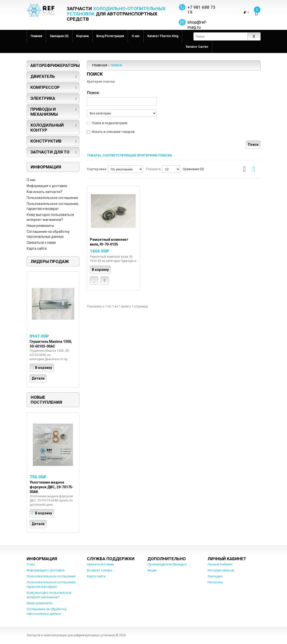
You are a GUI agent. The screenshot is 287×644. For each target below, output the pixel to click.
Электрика (43, 98)
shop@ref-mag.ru (197, 25)
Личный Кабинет (220, 564)
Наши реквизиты (40, 226)
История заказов (221, 570)
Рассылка (215, 582)
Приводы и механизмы (44, 112)
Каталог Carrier (197, 47)
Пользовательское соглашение (52, 198)
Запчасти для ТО (50, 152)
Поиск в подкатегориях (110, 123)
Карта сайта (37, 248)
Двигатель (43, 76)
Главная (36, 36)
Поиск (116, 65)
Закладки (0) (59, 36)
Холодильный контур (47, 128)
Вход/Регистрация (110, 36)
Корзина (82, 36)
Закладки (215, 576)
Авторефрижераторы (55, 65)
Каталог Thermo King (163, 36)
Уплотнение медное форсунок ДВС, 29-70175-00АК (52, 487)
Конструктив (46, 141)
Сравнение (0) (193, 169)
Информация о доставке (47, 186)
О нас (136, 36)
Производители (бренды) (167, 564)
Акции (152, 570)
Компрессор (45, 87)
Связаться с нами (41, 243)
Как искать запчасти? (44, 192)
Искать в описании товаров (113, 132)
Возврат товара (99, 570)
